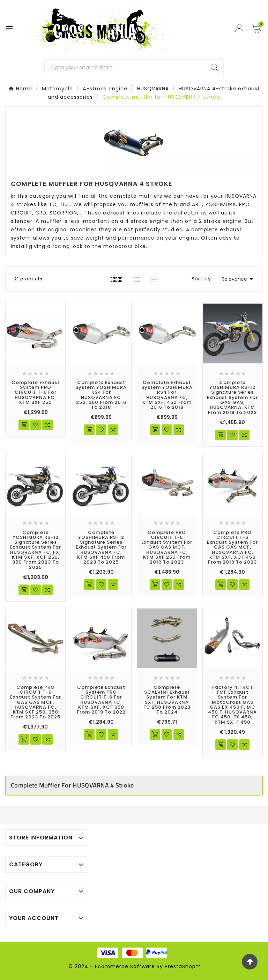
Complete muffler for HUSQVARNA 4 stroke (72, 785)
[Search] (125, 67)
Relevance (239, 279)
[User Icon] (240, 28)
